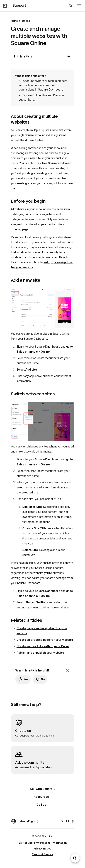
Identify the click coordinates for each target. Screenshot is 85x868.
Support (19, 5)
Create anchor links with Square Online (43, 646)
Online (26, 21)
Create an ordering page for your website (45, 640)
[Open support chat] (75, 858)
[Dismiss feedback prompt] (68, 671)
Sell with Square (42, 789)
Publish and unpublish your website (40, 653)
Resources (42, 797)
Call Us (43, 805)
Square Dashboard (51, 90)
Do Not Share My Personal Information (43, 843)
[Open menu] (79, 6)
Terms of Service (43, 854)
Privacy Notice (42, 849)
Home (14, 21)
